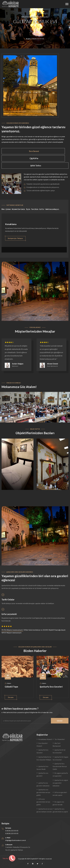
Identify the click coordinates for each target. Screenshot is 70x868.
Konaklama (11, 224)
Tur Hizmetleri (60, 739)
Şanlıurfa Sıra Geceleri (51, 687)
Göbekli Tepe (11, 687)
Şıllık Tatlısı (36, 166)
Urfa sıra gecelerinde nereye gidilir (43, 802)
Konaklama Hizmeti (45, 739)
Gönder (60, 721)
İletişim (35, 34)
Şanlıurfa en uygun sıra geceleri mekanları (60, 783)
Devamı (11, 697)
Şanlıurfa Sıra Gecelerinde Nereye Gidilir (60, 766)
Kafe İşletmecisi (52, 366)
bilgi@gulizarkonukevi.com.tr (16, 840)
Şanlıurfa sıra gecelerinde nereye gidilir (43, 792)
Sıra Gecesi (34, 151)
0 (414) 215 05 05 (12, 831)
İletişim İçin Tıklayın (15, 238)
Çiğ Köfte (34, 158)
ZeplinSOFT (35, 859)
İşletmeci (15, 366)
